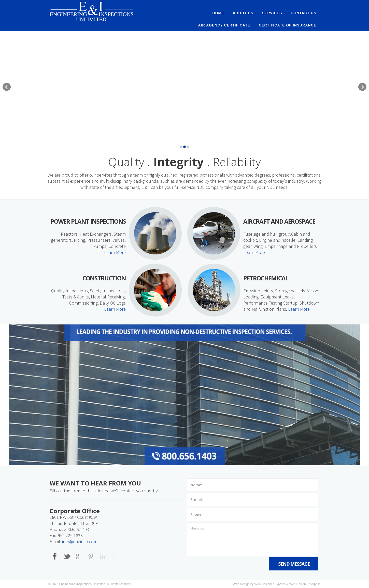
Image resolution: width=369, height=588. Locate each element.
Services (272, 13)
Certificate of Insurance (288, 25)
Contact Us (303, 13)
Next (362, 87)
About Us (243, 13)
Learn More (115, 252)
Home (218, 13)
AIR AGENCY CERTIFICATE (224, 25)
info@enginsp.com (80, 542)
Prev (7, 87)
